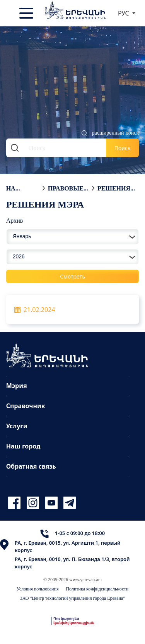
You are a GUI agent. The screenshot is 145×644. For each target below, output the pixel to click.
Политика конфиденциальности (97, 589)
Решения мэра (114, 188)
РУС (124, 13)
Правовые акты (66, 188)
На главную (22, 188)
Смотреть (72, 276)
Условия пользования (38, 589)
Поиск (123, 148)
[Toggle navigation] (27, 13)
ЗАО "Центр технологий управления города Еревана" (73, 598)
